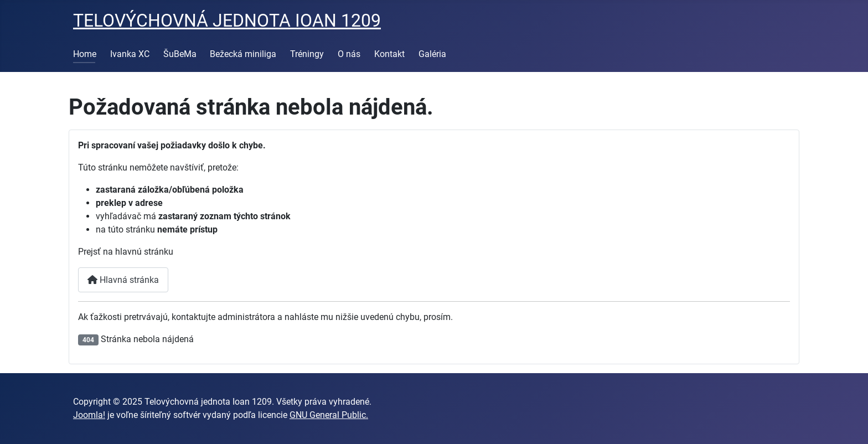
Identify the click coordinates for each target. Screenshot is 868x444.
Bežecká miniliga (243, 54)
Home (85, 54)
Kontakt (389, 54)
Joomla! (89, 415)
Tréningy (307, 54)
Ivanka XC (130, 54)
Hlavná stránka (123, 280)
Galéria (432, 54)
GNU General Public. (329, 415)
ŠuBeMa (180, 54)
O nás (349, 54)
